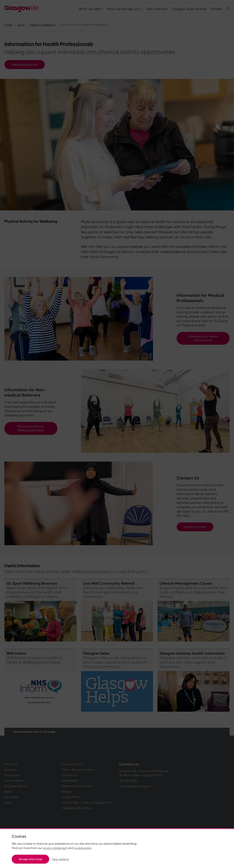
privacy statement (55, 848)
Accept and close (30, 859)
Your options (60, 859)
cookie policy (83, 848)
